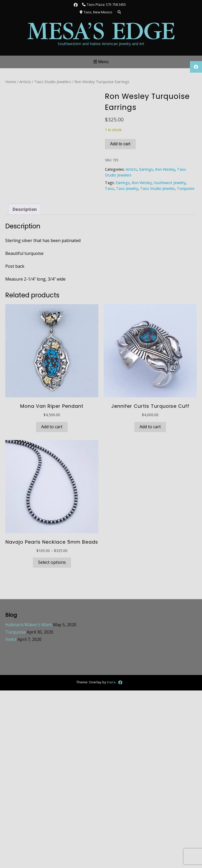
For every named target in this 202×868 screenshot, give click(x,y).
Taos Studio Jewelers (53, 82)
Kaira (111, 682)
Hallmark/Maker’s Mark (29, 625)
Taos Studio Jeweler (157, 188)
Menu (101, 62)
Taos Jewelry (127, 188)
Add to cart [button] (52, 427)
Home (11, 82)
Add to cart (120, 144)
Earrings (146, 169)
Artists (25, 82)
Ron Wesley (165, 169)
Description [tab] (25, 209)
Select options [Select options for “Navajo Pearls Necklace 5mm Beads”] (52, 562)
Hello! (11, 639)
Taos (109, 188)
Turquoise (186, 188)
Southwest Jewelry (170, 183)
